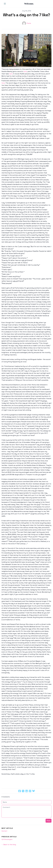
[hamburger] (5, 4)
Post (49, 821)
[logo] (29, 4)
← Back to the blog (9, 845)
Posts (29, 23)
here (25, 71)
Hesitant (4, 831)
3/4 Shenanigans (7, 839)
